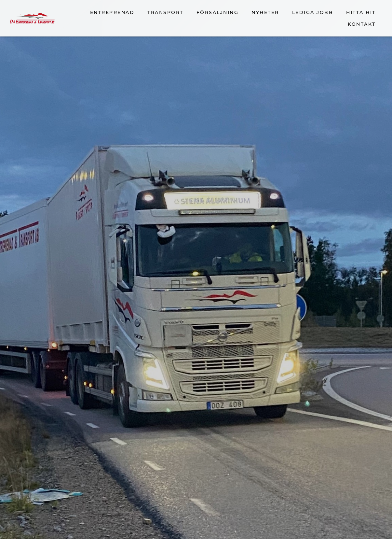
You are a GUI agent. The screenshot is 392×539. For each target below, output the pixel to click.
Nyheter (265, 12)
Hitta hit (361, 12)
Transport (165, 12)
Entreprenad (112, 12)
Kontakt (362, 24)
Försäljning (218, 12)
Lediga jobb (313, 12)
